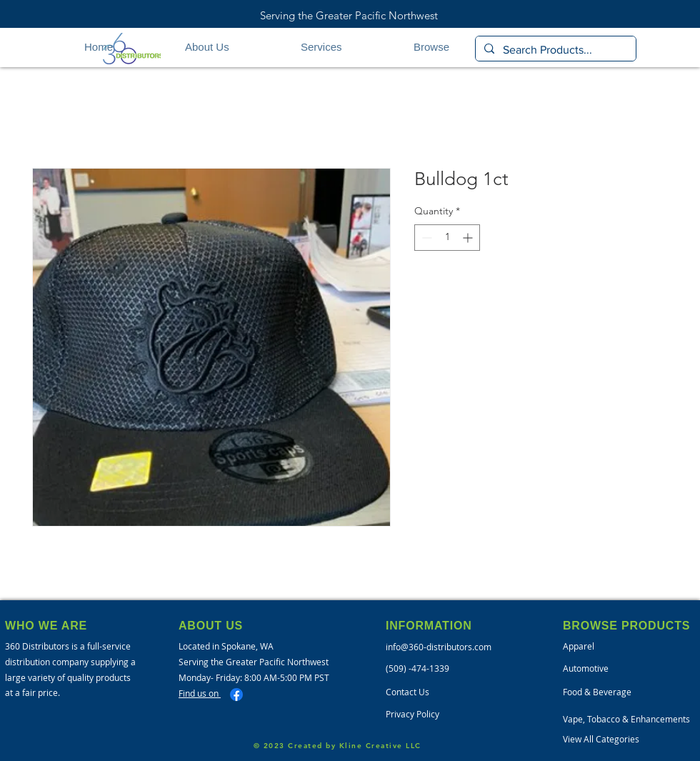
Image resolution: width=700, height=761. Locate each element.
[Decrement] (425, 238)
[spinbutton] (447, 238)
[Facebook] (236, 695)
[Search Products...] (554, 50)
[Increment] (469, 238)
